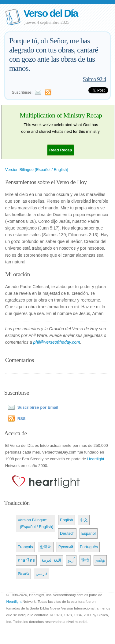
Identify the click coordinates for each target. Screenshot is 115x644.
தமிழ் (100, 560)
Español (89, 533)
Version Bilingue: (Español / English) (35, 523)
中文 (84, 520)
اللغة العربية (52, 560)
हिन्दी (85, 560)
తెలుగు (23, 574)
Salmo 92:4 (95, 79)
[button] (61, 150)
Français (25, 547)
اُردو (71, 560)
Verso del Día (51, 13)
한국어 (46, 547)
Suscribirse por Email (32, 407)
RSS (22, 419)
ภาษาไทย (26, 560)
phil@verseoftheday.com (57, 342)
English (67, 520)
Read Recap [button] (61, 150)
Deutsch (67, 533)
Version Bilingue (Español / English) (37, 170)
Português (89, 547)
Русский (66, 547)
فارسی (42, 574)
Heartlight (96, 459)
